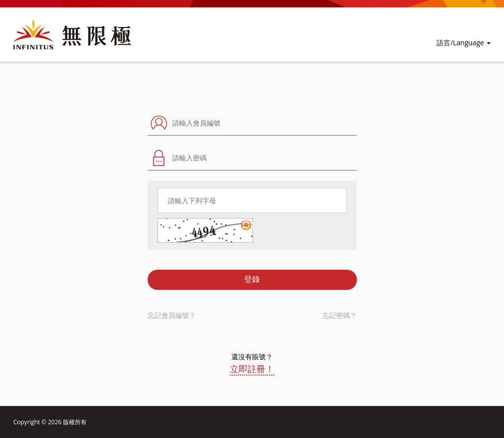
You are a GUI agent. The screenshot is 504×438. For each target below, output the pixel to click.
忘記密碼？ (340, 315)
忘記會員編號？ (172, 315)
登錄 (252, 279)
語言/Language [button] (464, 43)
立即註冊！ (252, 369)
